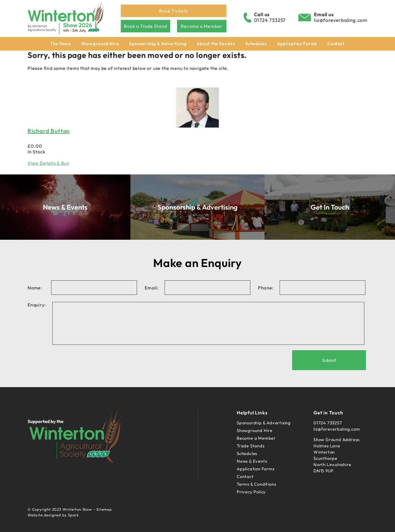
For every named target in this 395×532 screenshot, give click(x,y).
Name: (35, 288)
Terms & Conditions (256, 484)
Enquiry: (37, 305)
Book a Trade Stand (145, 26)
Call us (262, 14)
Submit (329, 360)
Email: (152, 288)
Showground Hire (100, 44)
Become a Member (202, 26)
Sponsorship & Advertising (158, 44)
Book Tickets (173, 11)
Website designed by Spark (53, 515)
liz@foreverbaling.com (341, 20)
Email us (324, 14)
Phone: (266, 288)
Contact (336, 44)
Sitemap (104, 509)
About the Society (216, 44)
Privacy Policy (251, 492)
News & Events (252, 461)
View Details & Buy (48, 163)
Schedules (256, 44)
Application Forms (297, 44)
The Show (61, 44)
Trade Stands (251, 446)
